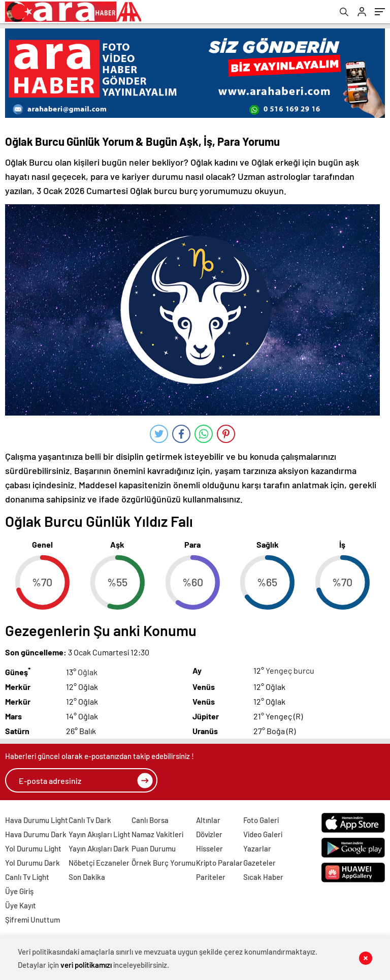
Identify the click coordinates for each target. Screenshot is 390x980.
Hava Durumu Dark (36, 834)
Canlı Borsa (150, 820)
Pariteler (211, 877)
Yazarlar (257, 848)
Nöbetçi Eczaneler (99, 863)
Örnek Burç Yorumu (164, 863)
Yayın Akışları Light (100, 834)
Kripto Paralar (219, 863)
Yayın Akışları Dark (99, 848)
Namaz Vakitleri (157, 834)
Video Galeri (263, 834)
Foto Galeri (261, 820)
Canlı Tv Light (27, 877)
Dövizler (209, 834)
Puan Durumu (154, 848)
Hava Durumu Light (37, 820)
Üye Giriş (19, 891)
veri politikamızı (86, 965)
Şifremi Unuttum (32, 920)
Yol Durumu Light (33, 848)
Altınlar (208, 820)
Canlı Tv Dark (90, 820)
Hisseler (209, 848)
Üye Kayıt (21, 905)
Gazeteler (259, 863)
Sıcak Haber (263, 877)
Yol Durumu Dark (32, 863)
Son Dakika (87, 877)
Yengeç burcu (290, 670)
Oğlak (88, 672)
